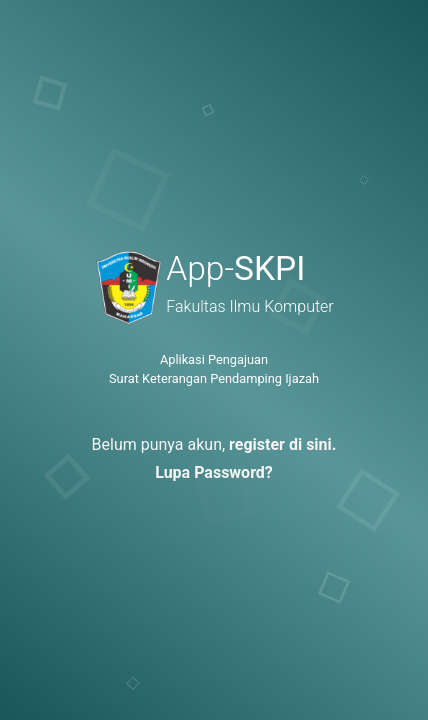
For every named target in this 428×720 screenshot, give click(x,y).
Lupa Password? (214, 472)
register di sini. (282, 444)
